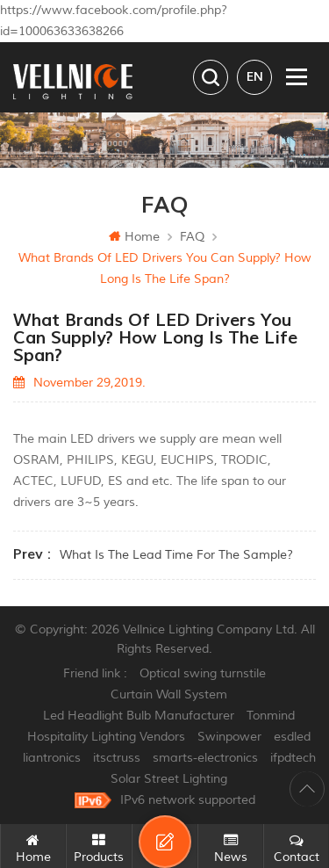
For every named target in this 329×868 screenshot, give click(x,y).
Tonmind (271, 716)
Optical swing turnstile (203, 673)
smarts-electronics (205, 758)
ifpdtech (293, 758)
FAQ (192, 237)
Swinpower (229, 737)
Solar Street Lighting (169, 779)
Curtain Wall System (169, 694)
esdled (292, 737)
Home (134, 237)
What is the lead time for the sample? (176, 555)
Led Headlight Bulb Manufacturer (139, 716)
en (255, 77)
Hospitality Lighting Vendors (106, 737)
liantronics (52, 758)
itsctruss (117, 758)
